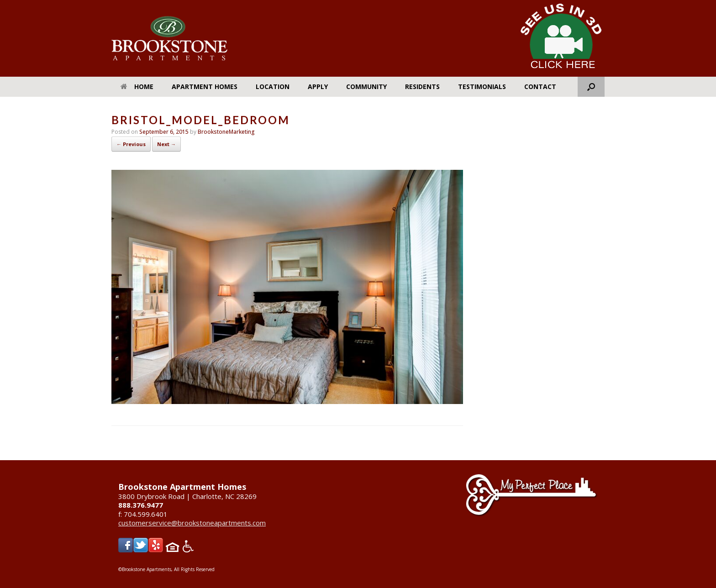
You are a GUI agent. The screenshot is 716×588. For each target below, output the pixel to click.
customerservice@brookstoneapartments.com (192, 523)
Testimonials (482, 87)
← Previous (131, 144)
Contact (540, 87)
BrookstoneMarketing (226, 132)
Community (366, 87)
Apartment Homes (205, 87)
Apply (318, 87)
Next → (166, 144)
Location (273, 87)
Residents (422, 87)
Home (137, 87)
